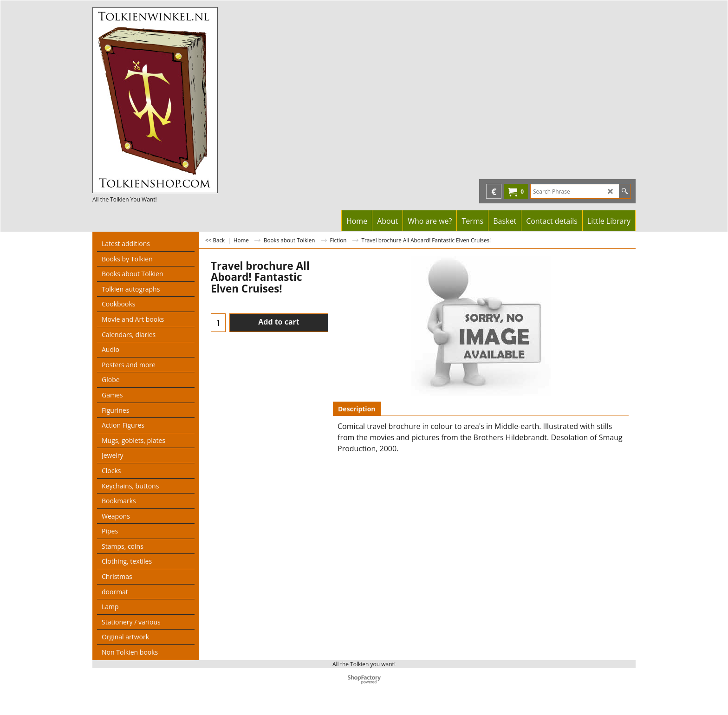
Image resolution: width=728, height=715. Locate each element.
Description (357, 409)
